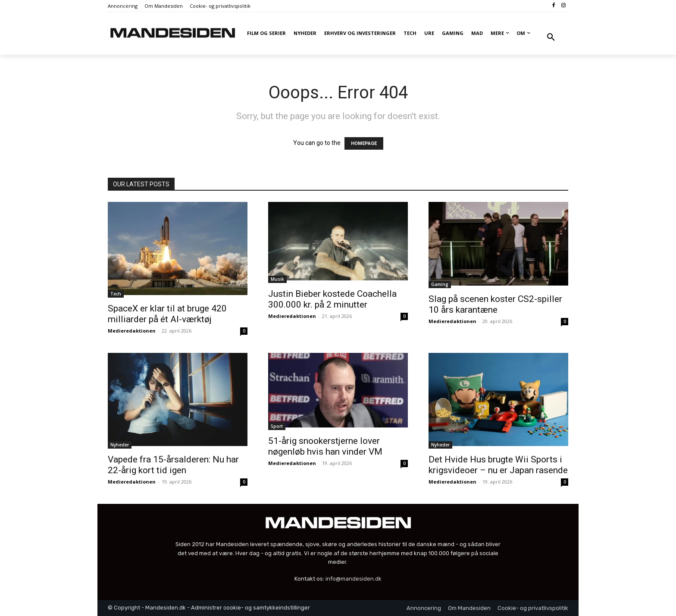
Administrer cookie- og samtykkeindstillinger (250, 608)
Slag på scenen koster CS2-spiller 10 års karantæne (495, 304)
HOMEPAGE (364, 143)
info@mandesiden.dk (354, 579)
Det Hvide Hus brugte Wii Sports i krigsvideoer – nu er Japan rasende (498, 465)
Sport (277, 426)
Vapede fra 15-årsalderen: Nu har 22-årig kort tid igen (173, 465)
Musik (277, 279)
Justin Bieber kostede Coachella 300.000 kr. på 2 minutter (332, 299)
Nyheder (120, 445)
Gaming (440, 284)
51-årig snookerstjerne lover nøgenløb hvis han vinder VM (325, 446)
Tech (116, 294)
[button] (551, 38)
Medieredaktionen (132, 331)
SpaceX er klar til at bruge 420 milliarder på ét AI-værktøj (167, 314)
